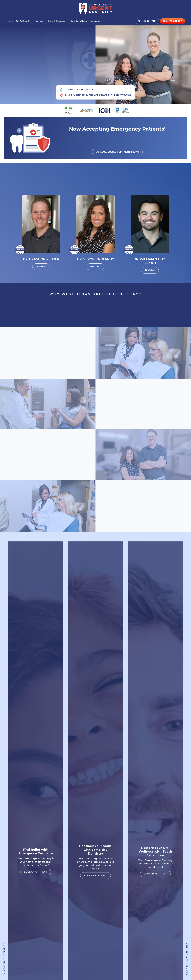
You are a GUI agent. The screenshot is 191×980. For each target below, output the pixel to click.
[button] (25, 21)
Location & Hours (79, 21)
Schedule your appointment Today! (117, 152)
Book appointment (48, 382)
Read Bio (41, 267)
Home (10, 21)
